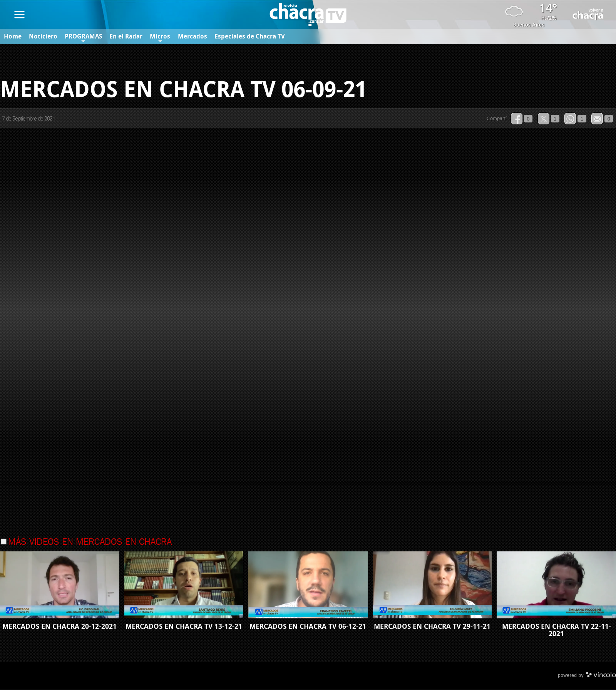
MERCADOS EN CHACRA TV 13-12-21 (184, 626)
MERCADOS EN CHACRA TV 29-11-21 (432, 626)
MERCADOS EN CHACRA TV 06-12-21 (308, 626)
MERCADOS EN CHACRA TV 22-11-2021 (557, 630)
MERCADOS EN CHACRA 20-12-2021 (59, 626)
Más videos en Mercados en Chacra (90, 543)
